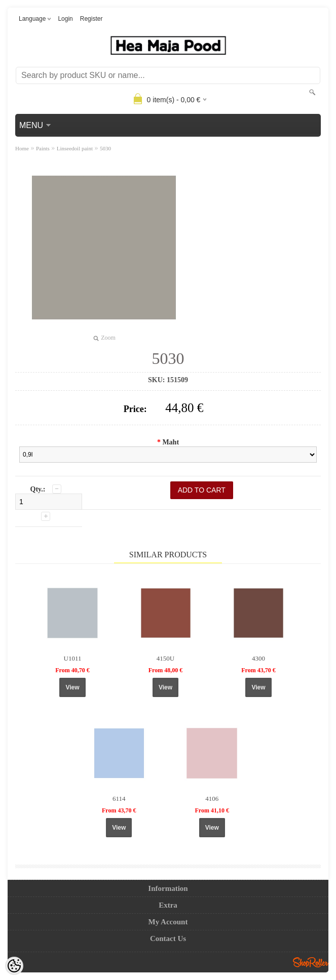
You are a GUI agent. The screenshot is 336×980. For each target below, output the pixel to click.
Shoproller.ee (311, 962)
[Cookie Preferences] (14, 966)
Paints (43, 148)
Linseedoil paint (75, 148)
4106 (212, 799)
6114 (119, 799)
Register (91, 19)
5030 (105, 148)
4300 (258, 658)
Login (65, 19)
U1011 (73, 658)
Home (22, 148)
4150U (165, 658)
